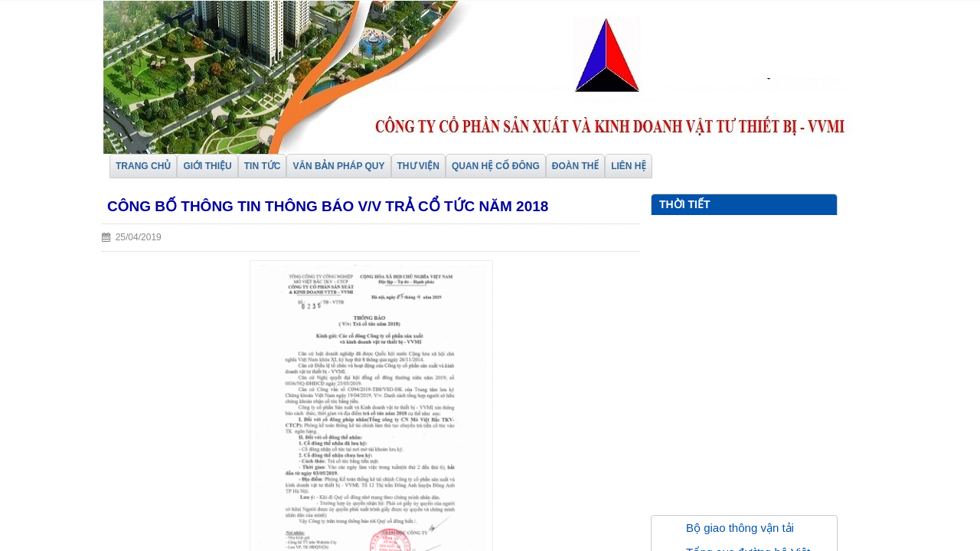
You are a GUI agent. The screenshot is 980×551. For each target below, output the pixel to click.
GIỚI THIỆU (207, 166)
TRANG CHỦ (143, 166)
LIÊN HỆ (629, 166)
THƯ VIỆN (418, 166)
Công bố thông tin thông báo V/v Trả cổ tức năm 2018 (328, 206)
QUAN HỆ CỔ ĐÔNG (496, 166)
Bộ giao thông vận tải (740, 528)
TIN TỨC (263, 166)
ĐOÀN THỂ (575, 166)
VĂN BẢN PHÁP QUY (338, 166)
